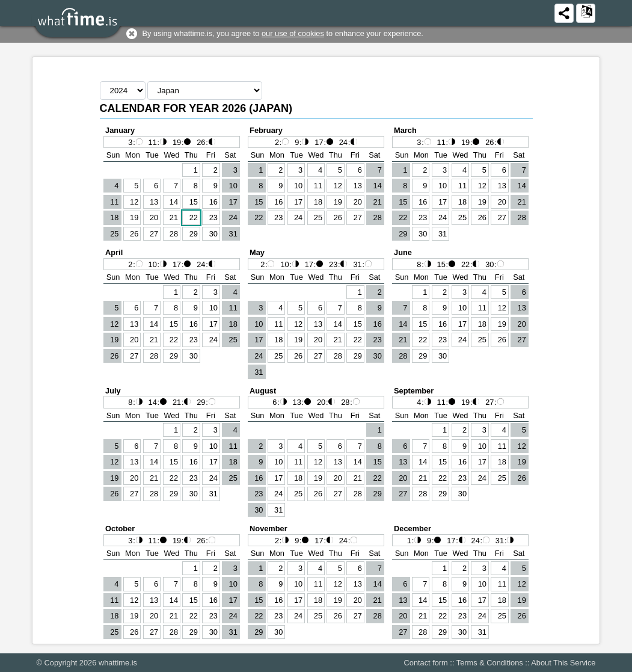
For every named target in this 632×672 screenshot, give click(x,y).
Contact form (426, 663)
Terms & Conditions (490, 663)
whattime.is (118, 663)
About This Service (563, 663)
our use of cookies (293, 33)
